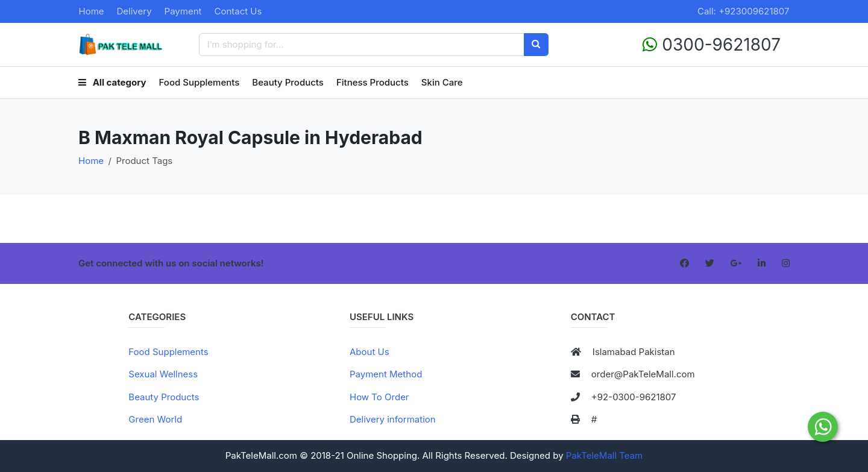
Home (92, 11)
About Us (370, 352)
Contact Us (238, 11)
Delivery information (393, 419)
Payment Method (386, 374)
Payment (183, 11)
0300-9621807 (712, 45)
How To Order (379, 397)
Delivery (134, 11)
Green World (155, 419)
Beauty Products (288, 82)
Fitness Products (373, 82)
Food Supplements (200, 82)
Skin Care (442, 82)
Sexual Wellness (163, 374)
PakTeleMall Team (604, 455)
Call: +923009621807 (744, 11)
